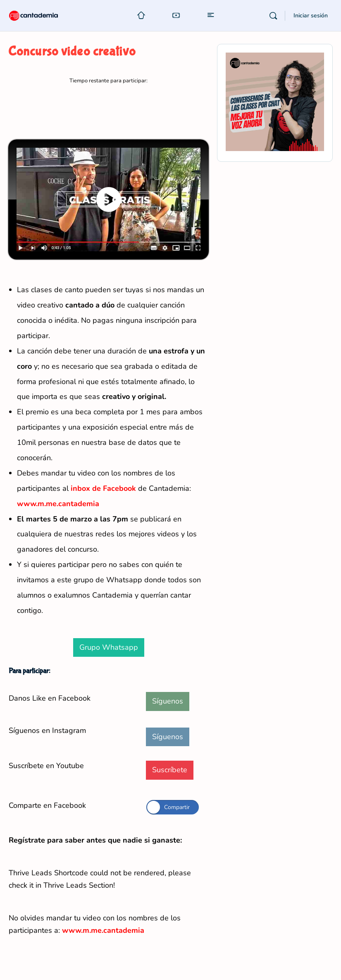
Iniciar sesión (311, 16)
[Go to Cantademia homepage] (41, 15)
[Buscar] (273, 16)
